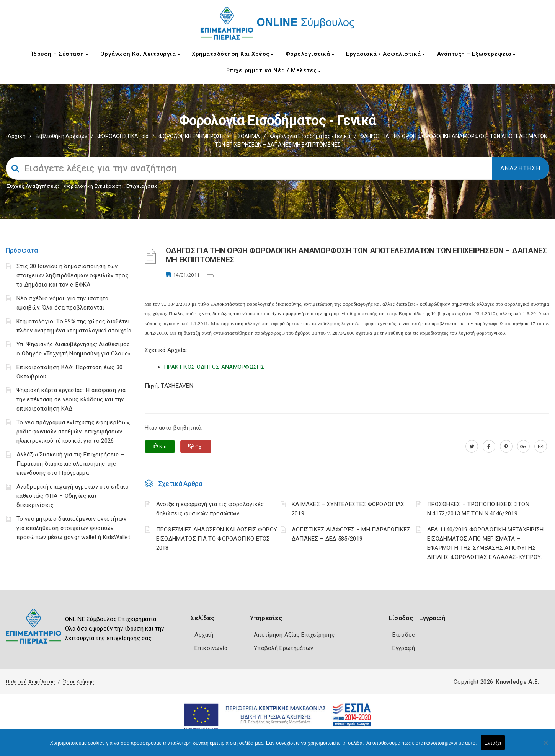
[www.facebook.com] (489, 446)
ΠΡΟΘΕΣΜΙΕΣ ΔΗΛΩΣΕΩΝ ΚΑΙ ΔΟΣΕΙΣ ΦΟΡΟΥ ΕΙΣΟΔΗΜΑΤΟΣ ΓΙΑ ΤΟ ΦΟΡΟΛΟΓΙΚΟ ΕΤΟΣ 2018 (217, 539)
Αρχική (17, 136)
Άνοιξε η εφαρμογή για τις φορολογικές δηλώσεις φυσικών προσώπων (210, 509)
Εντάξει (493, 743)
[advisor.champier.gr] (541, 446)
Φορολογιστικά (310, 54)
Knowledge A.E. (517, 682)
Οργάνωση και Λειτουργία (140, 54)
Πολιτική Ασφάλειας (30, 682)
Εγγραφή (404, 648)
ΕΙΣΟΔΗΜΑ (247, 136)
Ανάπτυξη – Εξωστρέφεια (476, 54)
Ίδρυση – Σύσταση (60, 54)
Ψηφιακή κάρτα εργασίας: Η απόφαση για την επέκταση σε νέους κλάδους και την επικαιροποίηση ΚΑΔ (71, 399)
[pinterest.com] (506, 446)
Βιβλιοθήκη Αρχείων (61, 136)
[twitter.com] (472, 446)
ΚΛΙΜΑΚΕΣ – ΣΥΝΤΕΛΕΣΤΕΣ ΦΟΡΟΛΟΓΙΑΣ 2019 (348, 509)
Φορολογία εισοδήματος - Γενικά (310, 136)
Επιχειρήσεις (142, 186)
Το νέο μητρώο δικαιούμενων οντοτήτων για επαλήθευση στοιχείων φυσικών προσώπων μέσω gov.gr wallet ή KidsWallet (73, 528)
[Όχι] (545, 746)
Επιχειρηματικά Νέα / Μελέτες (273, 70)
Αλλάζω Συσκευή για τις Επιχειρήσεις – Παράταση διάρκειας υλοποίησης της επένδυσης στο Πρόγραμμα (70, 464)
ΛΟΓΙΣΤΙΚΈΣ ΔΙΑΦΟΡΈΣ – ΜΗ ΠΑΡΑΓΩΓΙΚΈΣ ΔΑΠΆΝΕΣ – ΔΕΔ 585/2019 (351, 534)
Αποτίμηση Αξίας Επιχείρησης (294, 635)
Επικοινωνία (211, 648)
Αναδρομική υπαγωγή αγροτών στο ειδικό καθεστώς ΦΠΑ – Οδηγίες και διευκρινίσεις (73, 496)
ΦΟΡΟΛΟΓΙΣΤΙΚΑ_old (123, 136)
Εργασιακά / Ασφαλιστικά (385, 54)
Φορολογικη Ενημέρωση (93, 186)
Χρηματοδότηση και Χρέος (233, 54)
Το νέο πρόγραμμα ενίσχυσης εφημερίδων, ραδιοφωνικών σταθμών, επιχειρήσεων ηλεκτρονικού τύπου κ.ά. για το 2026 (73, 432)
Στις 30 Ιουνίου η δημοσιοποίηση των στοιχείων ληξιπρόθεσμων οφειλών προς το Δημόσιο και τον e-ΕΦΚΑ (73, 275)
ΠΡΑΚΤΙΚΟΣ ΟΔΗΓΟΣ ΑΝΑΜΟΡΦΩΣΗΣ (214, 367)
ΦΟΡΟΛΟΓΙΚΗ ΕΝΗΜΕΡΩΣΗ (191, 136)
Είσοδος (404, 635)
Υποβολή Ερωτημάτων (283, 648)
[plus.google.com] (523, 446)
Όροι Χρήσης (78, 682)
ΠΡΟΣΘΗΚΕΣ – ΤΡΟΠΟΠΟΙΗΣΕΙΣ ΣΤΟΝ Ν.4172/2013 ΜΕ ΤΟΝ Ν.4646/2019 (478, 509)
